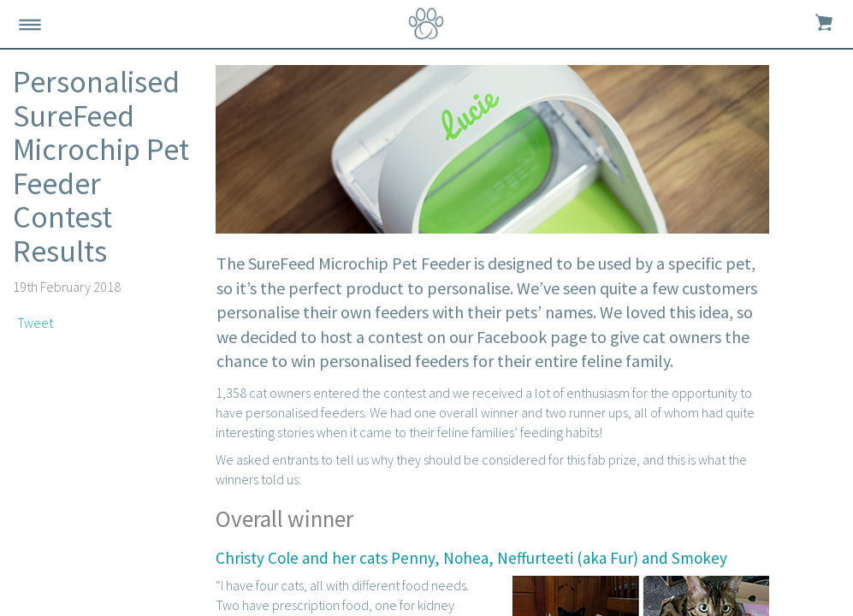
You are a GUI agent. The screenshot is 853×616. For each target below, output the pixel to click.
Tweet (35, 323)
